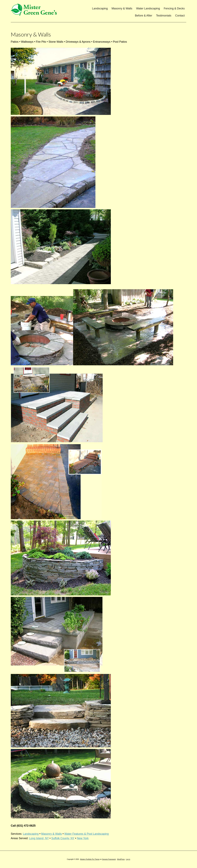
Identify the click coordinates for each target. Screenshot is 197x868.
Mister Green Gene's (35, 10)
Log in (128, 859)
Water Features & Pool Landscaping (87, 834)
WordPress (121, 859)
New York (83, 838)
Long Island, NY (39, 838)
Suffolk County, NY (63, 838)
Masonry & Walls (51, 834)
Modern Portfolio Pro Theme (90, 859)
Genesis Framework (109, 859)
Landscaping (31, 834)
